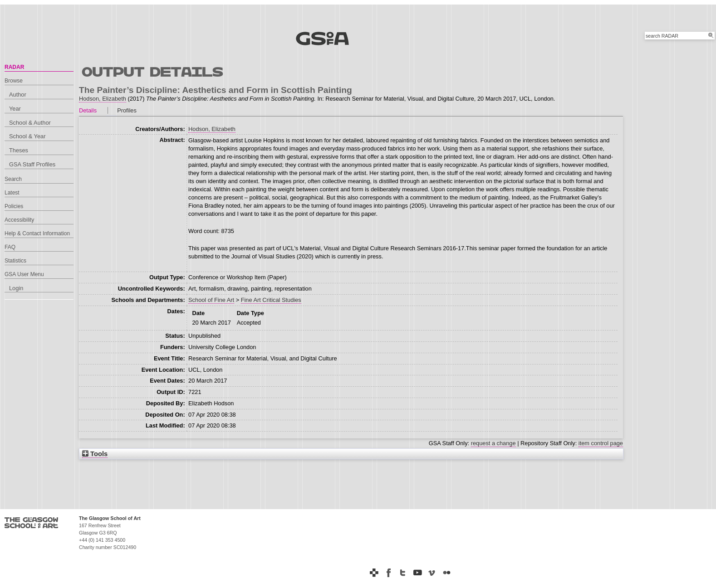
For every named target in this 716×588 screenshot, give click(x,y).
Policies (14, 206)
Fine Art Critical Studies (271, 300)
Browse (14, 81)
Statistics (15, 261)
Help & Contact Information (37, 233)
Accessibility (19, 220)
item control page (601, 443)
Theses (19, 150)
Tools (95, 454)
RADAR (14, 67)
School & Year (27, 136)
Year (15, 109)
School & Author (30, 123)
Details (88, 110)
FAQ (10, 247)
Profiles (127, 110)
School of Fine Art (211, 300)
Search (13, 179)
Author (18, 95)
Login (16, 288)
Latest (12, 193)
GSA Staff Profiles (32, 164)
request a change (493, 443)
